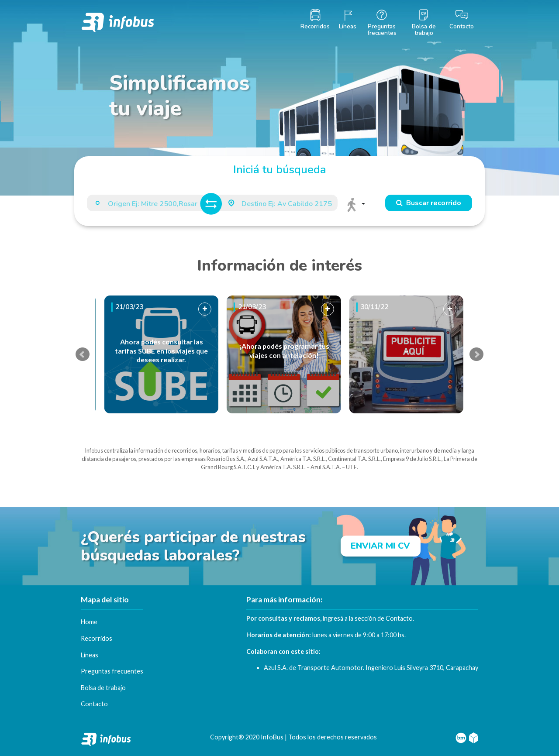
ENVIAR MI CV (380, 546)
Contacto (399, 618)
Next (476, 354)
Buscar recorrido (429, 203)
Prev (83, 354)
